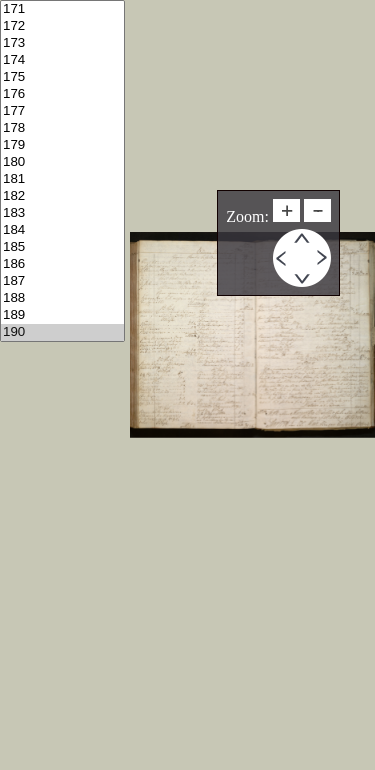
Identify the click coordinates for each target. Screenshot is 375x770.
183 (62, 213)
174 (62, 60)
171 (62, 9)
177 (62, 111)
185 (62, 247)
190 (62, 332)
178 (62, 128)
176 (62, 94)
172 (62, 26)
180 (62, 162)
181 (62, 179)
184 (62, 230)
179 (62, 145)
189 (62, 315)
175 (62, 77)
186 (62, 264)
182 (62, 196)
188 (62, 298)
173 (62, 43)
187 (62, 281)
